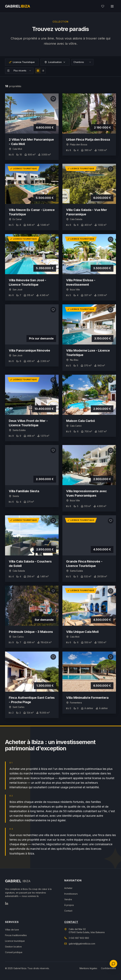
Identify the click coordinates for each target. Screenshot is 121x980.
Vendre (68, 899)
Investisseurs (71, 894)
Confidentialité (108, 968)
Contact (68, 911)
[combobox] (82, 62)
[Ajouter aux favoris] (53, 99)
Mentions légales (88, 968)
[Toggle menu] (112, 6)
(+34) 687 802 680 (79, 938)
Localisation (55, 62)
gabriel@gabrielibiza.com (82, 944)
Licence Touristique (22, 62)
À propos (69, 905)
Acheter (68, 888)
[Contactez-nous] (113, 964)
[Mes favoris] (103, 6)
